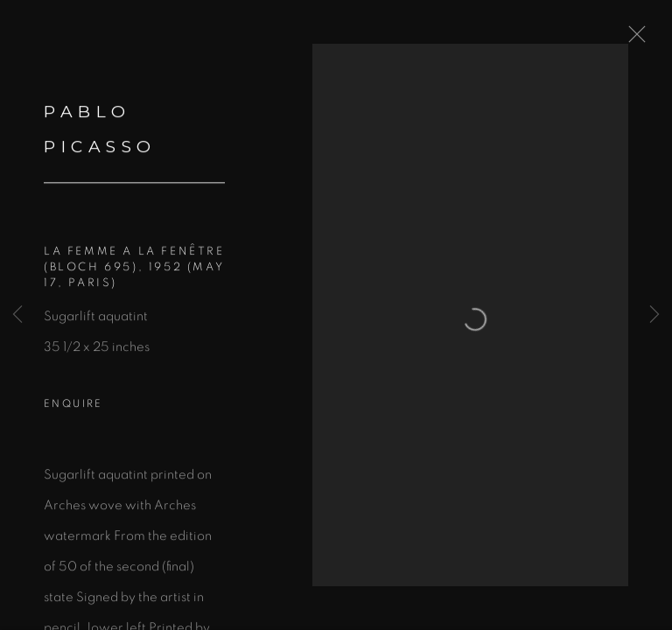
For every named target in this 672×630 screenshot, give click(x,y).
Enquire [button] (73, 406)
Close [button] (633, 39)
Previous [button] (17, 315)
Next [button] (654, 315)
